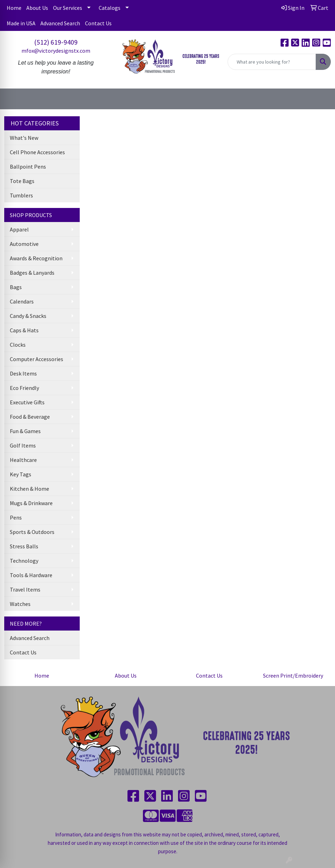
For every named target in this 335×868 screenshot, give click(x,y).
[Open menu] (321, 99)
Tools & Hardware (31, 575)
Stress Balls (24, 546)
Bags (16, 287)
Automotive (24, 244)
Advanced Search (60, 23)
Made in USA (21, 23)
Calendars (22, 301)
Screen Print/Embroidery (293, 676)
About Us (37, 8)
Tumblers (21, 195)
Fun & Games (25, 431)
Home (14, 8)
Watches (20, 604)
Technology (24, 561)
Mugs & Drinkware (31, 503)
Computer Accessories (37, 359)
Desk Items (23, 373)
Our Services (68, 8)
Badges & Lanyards (32, 273)
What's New (24, 138)
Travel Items (25, 589)
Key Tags (21, 474)
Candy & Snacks (28, 316)
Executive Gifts (27, 402)
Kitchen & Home (29, 489)
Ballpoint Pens (28, 167)
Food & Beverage (30, 417)
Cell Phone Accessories (37, 152)
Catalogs (110, 8)
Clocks (18, 345)
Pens (16, 517)
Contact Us (98, 23)
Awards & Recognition (36, 258)
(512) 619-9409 (56, 42)
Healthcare (23, 460)
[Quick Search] (272, 62)
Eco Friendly (24, 388)
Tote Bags (22, 181)
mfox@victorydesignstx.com (56, 51)
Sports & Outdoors (32, 532)
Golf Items (23, 445)
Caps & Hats (24, 330)
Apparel (19, 229)
